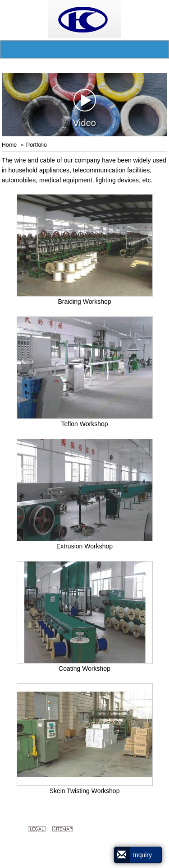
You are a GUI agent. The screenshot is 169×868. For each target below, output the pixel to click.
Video (84, 108)
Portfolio (37, 145)
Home (9, 145)
